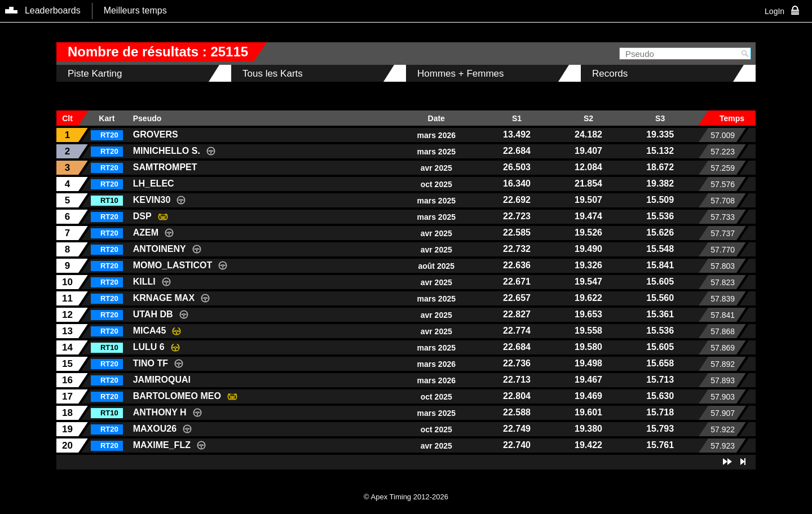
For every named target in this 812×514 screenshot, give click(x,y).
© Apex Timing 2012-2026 (406, 497)
